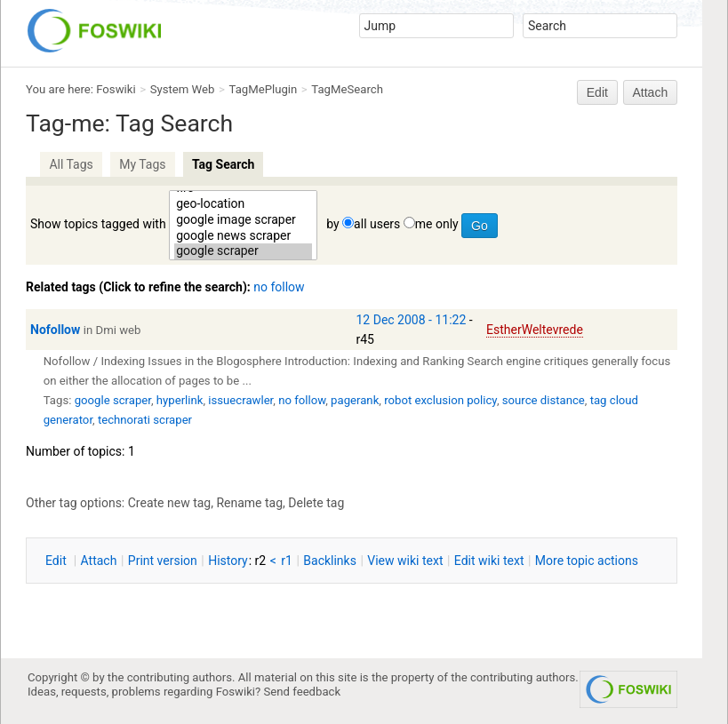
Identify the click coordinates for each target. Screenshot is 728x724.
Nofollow (55, 330)
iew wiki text (405, 561)
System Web (183, 89)
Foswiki (116, 89)
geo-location (243, 204)
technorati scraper (145, 420)
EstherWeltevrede (535, 330)
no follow (279, 287)
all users (377, 224)
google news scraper (243, 236)
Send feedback (303, 692)
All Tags (71, 164)
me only (437, 224)
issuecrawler (240, 400)
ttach (99, 561)
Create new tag (169, 503)
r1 (287, 561)
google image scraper (243, 220)
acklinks (330, 561)
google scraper (243, 251)
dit (57, 561)
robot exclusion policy (440, 400)
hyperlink (180, 400)
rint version (163, 561)
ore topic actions (587, 561)
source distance (544, 400)
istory (228, 561)
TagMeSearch (347, 89)
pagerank (355, 400)
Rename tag (249, 503)
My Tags (142, 164)
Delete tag (316, 503)
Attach (651, 92)
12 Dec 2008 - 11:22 (412, 320)
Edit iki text (489, 561)
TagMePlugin (264, 89)
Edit (597, 92)
